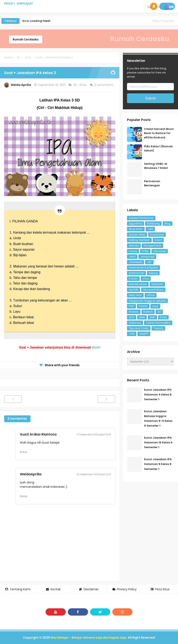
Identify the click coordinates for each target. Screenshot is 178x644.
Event (158, 240)
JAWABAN (136, 262)
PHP (131, 306)
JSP (149, 262)
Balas (24, 452)
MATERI (134, 290)
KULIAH (133, 279)
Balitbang (153, 224)
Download (157, 235)
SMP (152, 317)
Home (133, 251)
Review (134, 312)
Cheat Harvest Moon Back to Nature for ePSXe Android (159, 133)
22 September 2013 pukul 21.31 (94, 474)
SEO (132, 317)
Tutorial (158, 328)
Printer (143, 306)
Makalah (157, 284)
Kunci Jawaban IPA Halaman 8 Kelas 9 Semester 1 (158, 464)
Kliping (153, 273)
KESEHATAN (136, 273)
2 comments (104, 85)
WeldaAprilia (31, 474)
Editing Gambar (139, 240)
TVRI (132, 334)
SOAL (83, 85)
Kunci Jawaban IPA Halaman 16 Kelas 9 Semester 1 (158, 442)
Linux (146, 279)
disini (96, 347)
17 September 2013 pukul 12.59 (94, 434)
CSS (150, 229)
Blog (168, 224)
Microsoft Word (153, 290)
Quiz (155, 306)
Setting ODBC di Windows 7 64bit (156, 166)
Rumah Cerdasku (26, 39)
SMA (142, 317)
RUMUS (148, 312)
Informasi (160, 251)
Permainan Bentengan (152, 183)
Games (134, 246)
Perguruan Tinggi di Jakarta (147, 301)
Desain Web (137, 235)
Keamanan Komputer (143, 268)
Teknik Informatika (158, 323)
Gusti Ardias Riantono (38, 434)
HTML (145, 251)
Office (151, 295)
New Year (135, 295)
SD (76, 85)
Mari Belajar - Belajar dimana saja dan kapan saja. (89, 638)
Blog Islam (136, 229)
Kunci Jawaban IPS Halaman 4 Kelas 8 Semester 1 (158, 395)
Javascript (147, 257)
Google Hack (152, 246)
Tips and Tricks (139, 328)
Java (132, 257)
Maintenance (138, 284)
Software (135, 323)
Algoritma (136, 224)
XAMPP (144, 334)
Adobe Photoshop (141, 218)
